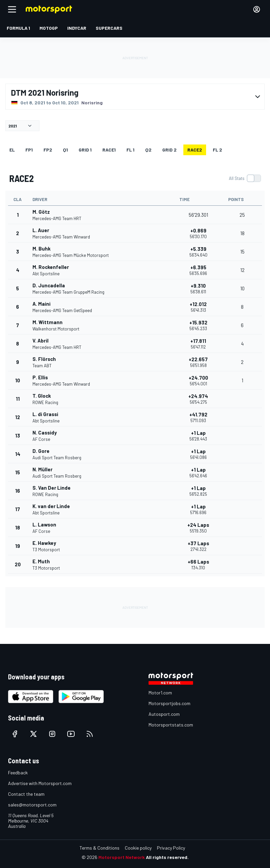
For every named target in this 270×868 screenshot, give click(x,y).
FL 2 (217, 150)
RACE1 (109, 150)
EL (12, 150)
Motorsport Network (122, 857)
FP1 (29, 150)
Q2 (148, 150)
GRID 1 (85, 150)
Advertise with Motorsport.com (40, 783)
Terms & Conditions (100, 848)
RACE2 (195, 150)
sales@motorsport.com (32, 805)
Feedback (18, 773)
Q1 (65, 150)
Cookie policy (138, 848)
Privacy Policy (171, 848)
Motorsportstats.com (171, 725)
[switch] (245, 178)
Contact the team (26, 794)
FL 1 (130, 150)
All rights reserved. (167, 857)
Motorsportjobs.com (169, 703)
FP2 (48, 150)
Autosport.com (164, 714)
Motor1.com (160, 693)
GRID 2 (169, 150)
